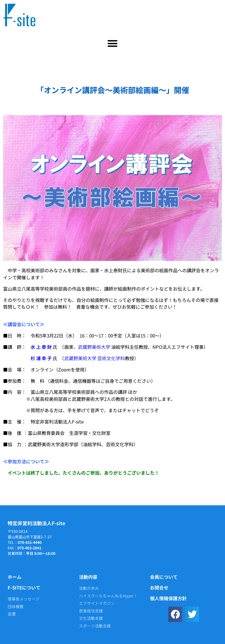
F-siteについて (24, 588)
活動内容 (88, 577)
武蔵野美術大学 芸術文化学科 (95, 358)
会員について (164, 577)
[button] (112, 43)
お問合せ (159, 588)
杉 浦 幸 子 (41, 358)
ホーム (15, 577)
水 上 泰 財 (41, 347)
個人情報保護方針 (168, 598)
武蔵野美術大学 (94, 347)
